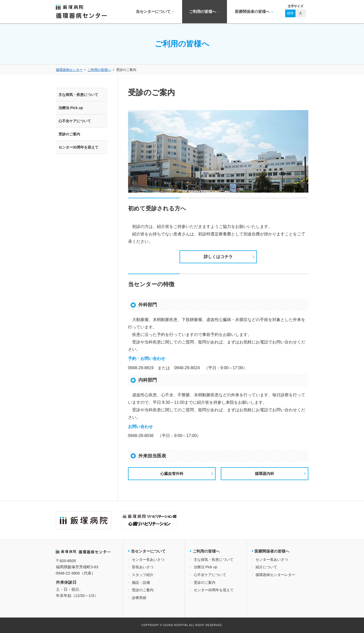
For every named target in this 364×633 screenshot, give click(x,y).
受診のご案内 (69, 134)
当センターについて (155, 12)
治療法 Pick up (71, 108)
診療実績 (139, 598)
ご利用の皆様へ (204, 12)
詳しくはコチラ (218, 257)
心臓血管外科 (172, 474)
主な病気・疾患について (78, 95)
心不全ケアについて (75, 121)
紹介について (266, 567)
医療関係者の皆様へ (254, 12)
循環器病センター (69, 70)
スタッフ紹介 (143, 575)
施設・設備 (141, 582)
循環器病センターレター (275, 575)
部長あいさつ (143, 567)
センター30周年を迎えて (79, 147)
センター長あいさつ (148, 560)
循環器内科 (264, 474)
